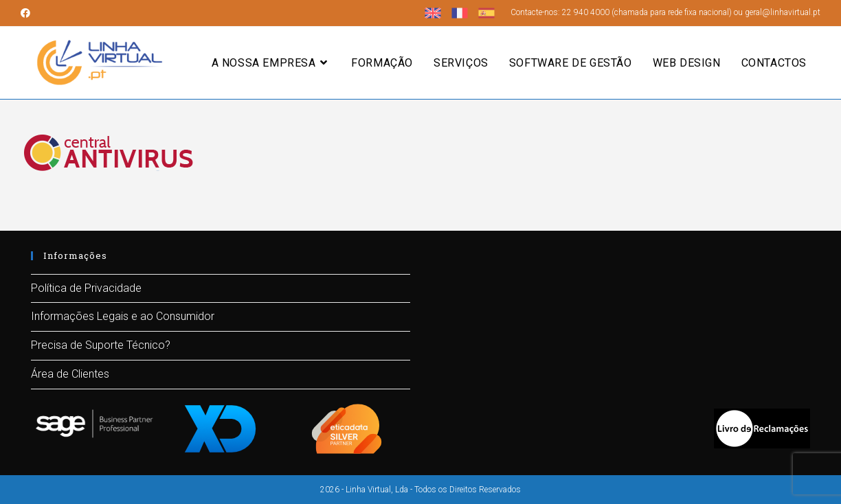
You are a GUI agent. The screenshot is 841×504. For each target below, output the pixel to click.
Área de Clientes (70, 374)
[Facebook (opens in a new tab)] (27, 13)
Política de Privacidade (86, 288)
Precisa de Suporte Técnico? (101, 345)
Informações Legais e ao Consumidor (123, 316)
